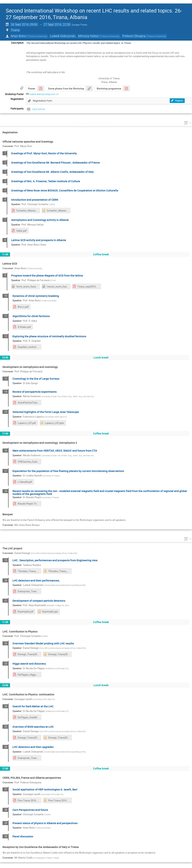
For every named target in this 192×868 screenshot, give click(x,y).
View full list (39, 109)
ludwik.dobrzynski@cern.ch (44, 94)
